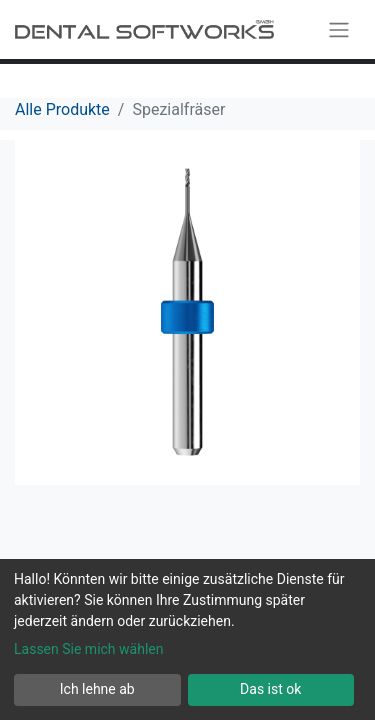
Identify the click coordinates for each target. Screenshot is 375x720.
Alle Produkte (62, 109)
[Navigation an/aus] (339, 29)
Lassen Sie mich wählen (88, 649)
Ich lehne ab (97, 689)
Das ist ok (270, 689)
